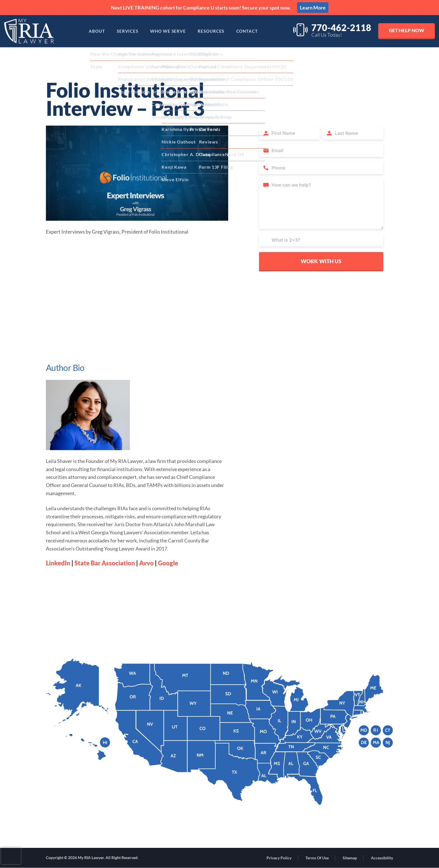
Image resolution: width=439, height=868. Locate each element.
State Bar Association (105, 563)
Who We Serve (167, 31)
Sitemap (350, 858)
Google (168, 563)
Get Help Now (406, 30)
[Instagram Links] (192, 833)
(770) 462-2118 (76, 814)
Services (125, 31)
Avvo (146, 563)
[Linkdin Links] (226, 833)
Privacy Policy (279, 858)
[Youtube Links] (244, 833)
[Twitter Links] (263, 833)
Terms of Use (317, 858)
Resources (213, 31)
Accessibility (382, 858)
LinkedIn (58, 563)
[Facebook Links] (209, 833)
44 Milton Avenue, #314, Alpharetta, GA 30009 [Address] (103, 831)
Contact (251, 31)
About (92, 31)
